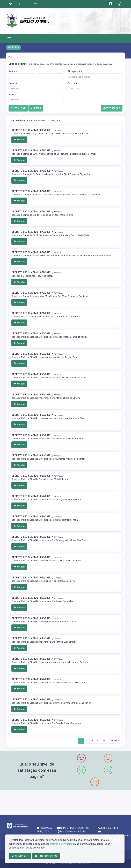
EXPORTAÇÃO (112, 108)
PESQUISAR (18, 108)
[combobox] (95, 77)
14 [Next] (104, 741)
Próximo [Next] (115, 741)
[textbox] (95, 77)
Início (11, 57)
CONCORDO (20, 856)
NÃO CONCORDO (46, 856)
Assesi (54, 863)
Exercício (13, 83)
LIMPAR (36, 108)
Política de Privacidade (63, 844)
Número (13, 94)
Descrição (73, 83)
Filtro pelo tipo (75, 71)
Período (13, 71)
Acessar (19, 140)
